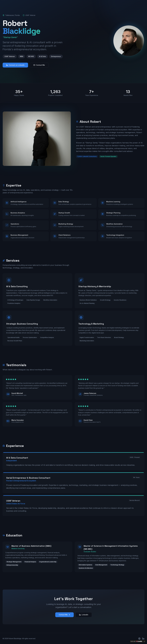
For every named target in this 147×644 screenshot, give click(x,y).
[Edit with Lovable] (136, 641)
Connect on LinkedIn (15, 65)
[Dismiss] (144, 641)
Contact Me (39, 65)
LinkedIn (84, 615)
